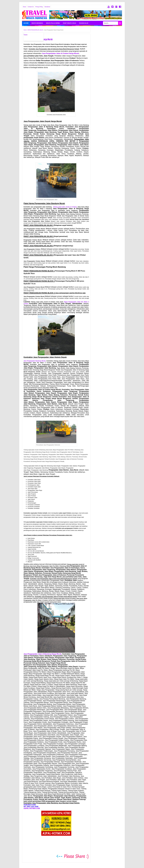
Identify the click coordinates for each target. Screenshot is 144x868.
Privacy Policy (39, 7)
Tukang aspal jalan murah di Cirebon (65, 207)
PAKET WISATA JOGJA (69, 23)
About (24, 7)
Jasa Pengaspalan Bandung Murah (35, 361)
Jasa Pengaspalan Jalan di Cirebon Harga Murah (60, 53)
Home (26, 23)
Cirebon (26, 304)
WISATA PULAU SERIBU (53, 23)
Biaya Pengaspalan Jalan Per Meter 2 (77, 302)
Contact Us (31, 7)
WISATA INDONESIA (37, 23)
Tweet (25, 35)
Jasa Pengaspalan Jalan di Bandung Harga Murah (43, 654)
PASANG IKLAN (84, 23)
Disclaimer (47, 7)
